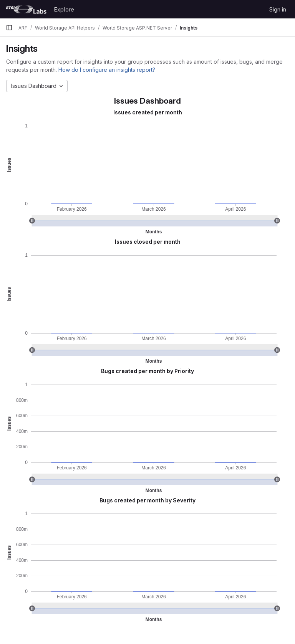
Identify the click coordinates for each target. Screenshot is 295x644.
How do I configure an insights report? (107, 70)
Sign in (278, 9)
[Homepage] (26, 9)
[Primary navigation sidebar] (9, 28)
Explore (64, 9)
